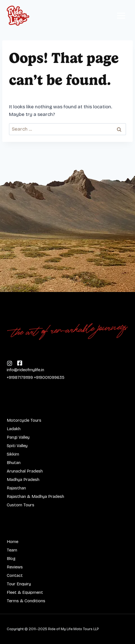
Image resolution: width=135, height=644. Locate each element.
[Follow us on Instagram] (20, 363)
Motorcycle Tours (24, 420)
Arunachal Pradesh (25, 471)
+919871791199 (20, 377)
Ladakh (14, 429)
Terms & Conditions (26, 601)
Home (13, 542)
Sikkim (13, 454)
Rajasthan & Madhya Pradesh (35, 496)
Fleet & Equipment (25, 592)
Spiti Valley (17, 446)
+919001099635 (49, 377)
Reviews (15, 567)
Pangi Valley (18, 437)
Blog (11, 559)
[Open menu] (121, 16)
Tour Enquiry (19, 584)
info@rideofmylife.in (25, 370)
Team (12, 550)
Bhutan (14, 463)
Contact (15, 575)
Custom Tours (21, 505)
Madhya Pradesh (23, 480)
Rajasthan (16, 488)
